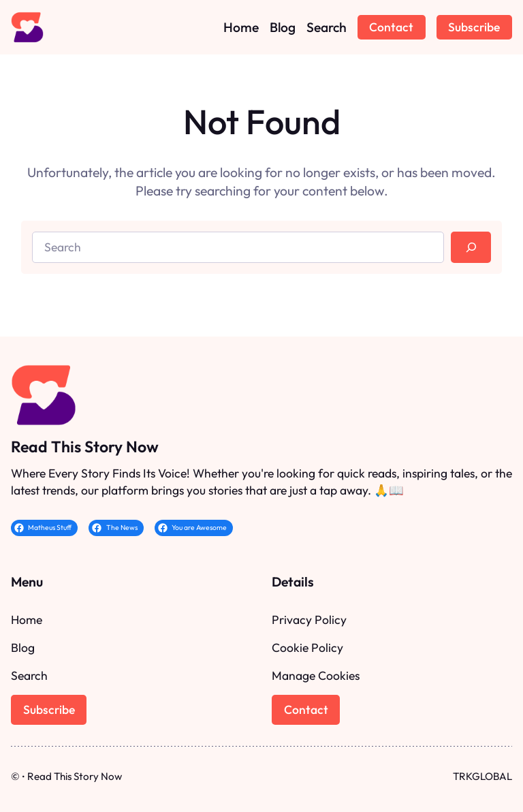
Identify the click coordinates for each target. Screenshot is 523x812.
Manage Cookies (316, 675)
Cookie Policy (307, 647)
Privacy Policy (309, 620)
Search (29, 675)
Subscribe (474, 27)
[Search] (471, 247)
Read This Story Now (85, 447)
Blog (23, 647)
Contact (391, 27)
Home (27, 620)
